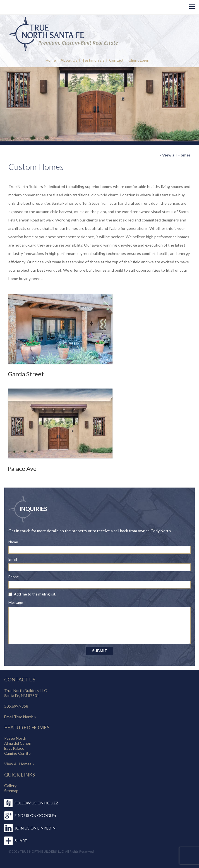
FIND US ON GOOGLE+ (36, 815)
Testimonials (93, 60)
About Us (69, 60)
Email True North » (20, 717)
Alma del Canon (18, 743)
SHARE (21, 841)
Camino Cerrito (17, 753)
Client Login (139, 60)
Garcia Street (26, 374)
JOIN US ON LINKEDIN (35, 828)
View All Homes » (19, 764)
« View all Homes (175, 155)
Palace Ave (22, 468)
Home (51, 60)
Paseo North (15, 738)
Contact (116, 60)
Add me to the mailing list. (35, 594)
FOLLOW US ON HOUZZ (36, 803)
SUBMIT (100, 651)
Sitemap (11, 791)
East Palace (14, 748)
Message (16, 602)
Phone (14, 577)
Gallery (10, 786)
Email (13, 559)
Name (13, 542)
